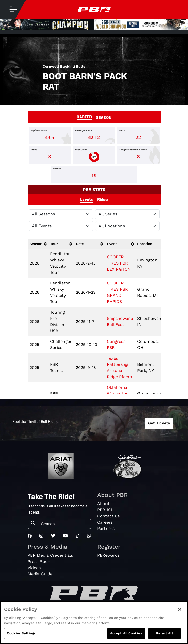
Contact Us (108, 516)
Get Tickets (159, 423)
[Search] (64, 524)
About (103, 504)
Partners (106, 528)
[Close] (180, 610)
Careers (105, 522)
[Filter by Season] (61, 214)
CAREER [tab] (84, 117)
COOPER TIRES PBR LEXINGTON (119, 263)
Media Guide (40, 574)
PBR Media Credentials (50, 555)
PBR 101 (105, 510)
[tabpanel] (94, 156)
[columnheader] (38, 244)
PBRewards (108, 555)
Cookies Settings (21, 634)
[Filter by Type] (61, 226)
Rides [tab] (103, 199)
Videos (34, 568)
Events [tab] (87, 199)
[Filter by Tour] (127, 214)
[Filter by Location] (127, 226)
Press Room (40, 561)
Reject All (164, 634)
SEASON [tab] (104, 117)
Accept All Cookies (126, 634)
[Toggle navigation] (13, 9)
